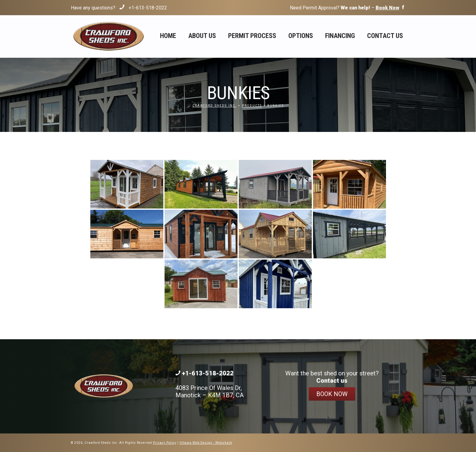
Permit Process (252, 36)
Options (301, 36)
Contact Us (385, 36)
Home (168, 36)
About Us (202, 36)
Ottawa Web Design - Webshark (206, 443)
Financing (340, 36)
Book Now (332, 394)
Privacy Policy (165, 443)
